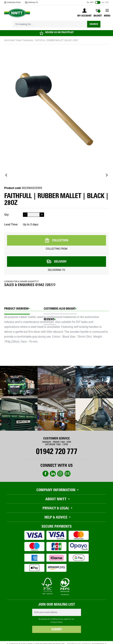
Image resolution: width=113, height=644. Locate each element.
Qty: (7, 215)
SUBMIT (57, 629)
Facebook (45, 474)
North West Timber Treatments (19, 40)
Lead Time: (11, 224)
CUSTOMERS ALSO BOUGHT (60, 309)
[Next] (107, 175)
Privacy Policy (56, 622)
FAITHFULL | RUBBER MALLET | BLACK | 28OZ (57, 40)
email (68, 474)
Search (94, 24)
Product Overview (16, 309)
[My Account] (84, 13)
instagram (60, 474)
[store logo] (17, 13)
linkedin (53, 474)
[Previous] (6, 175)
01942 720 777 (56, 451)
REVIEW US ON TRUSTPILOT (59, 32)
